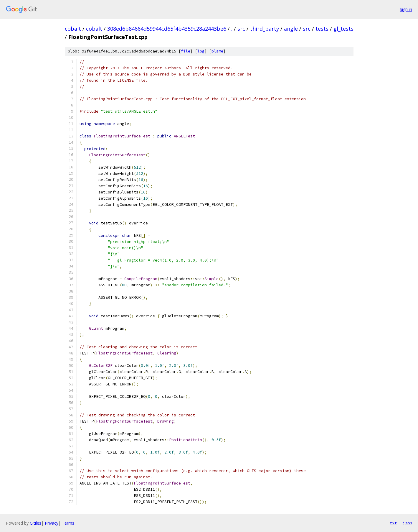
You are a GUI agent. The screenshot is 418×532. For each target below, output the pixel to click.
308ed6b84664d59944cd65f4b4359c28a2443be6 (167, 29)
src (241, 29)
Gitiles (35, 523)
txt (393, 523)
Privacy (52, 523)
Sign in (406, 9)
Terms (68, 523)
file (186, 51)
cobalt (73, 29)
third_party (265, 29)
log (201, 51)
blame (217, 51)
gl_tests (343, 29)
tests (322, 29)
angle (291, 29)
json (407, 523)
